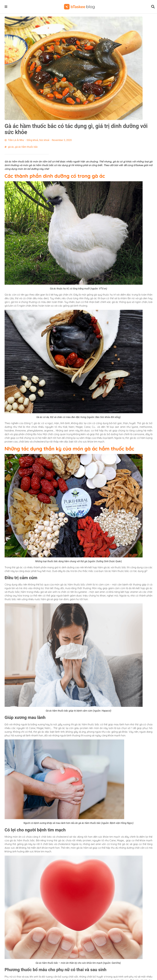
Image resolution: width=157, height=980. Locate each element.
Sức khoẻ (44, 140)
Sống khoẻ (32, 140)
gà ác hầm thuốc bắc (26, 147)
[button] (6, 6)
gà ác (11, 147)
